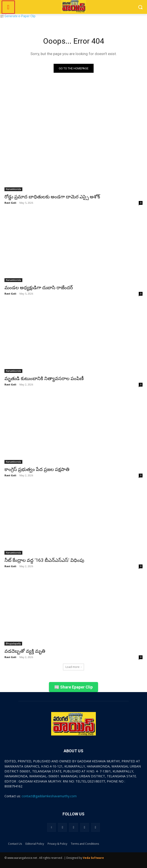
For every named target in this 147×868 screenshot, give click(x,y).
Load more (73, 667)
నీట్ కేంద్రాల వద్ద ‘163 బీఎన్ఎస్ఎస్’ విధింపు (44, 560)
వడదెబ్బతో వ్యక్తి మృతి (25, 651)
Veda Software (93, 858)
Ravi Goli (10, 203)
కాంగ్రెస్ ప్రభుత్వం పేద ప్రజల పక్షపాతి (37, 469)
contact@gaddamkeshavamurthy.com (49, 796)
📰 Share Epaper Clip (73, 687)
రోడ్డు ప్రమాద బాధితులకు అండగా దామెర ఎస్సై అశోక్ (52, 197)
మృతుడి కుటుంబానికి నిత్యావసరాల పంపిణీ (44, 378)
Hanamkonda (13, 189)
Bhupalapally (13, 644)
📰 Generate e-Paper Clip (18, 16)
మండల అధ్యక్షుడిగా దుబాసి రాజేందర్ (39, 288)
